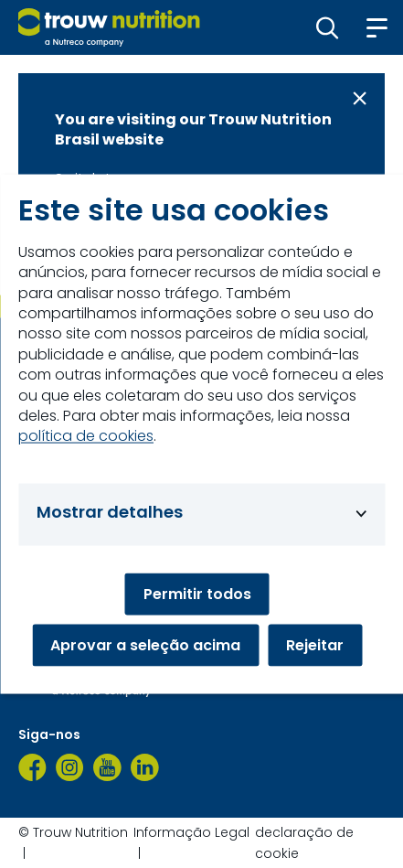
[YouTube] (107, 767)
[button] (328, 27)
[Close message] (360, 98)
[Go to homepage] (109, 27)
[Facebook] (32, 767)
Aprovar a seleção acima (145, 645)
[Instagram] (70, 767)
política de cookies (86, 436)
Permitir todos (197, 594)
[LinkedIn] (145, 767)
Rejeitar (315, 645)
